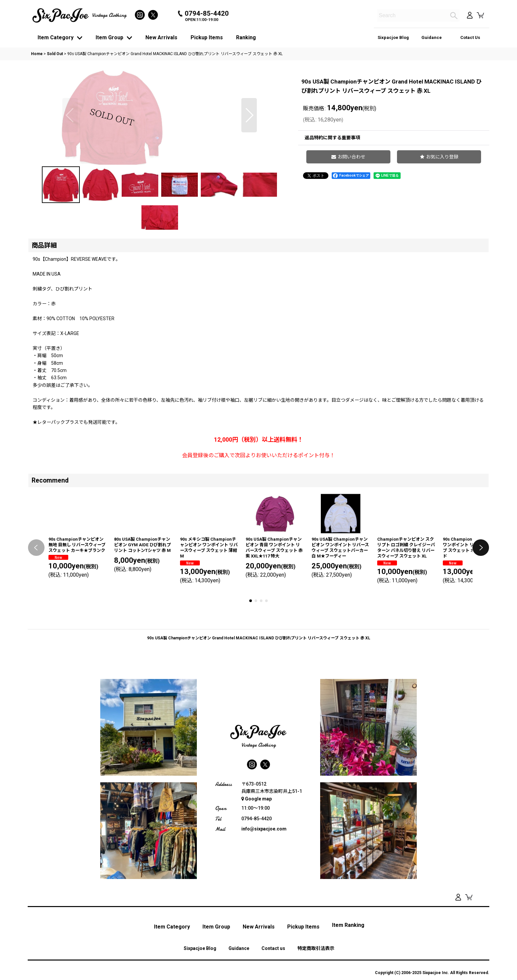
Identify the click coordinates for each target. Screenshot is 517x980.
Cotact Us (470, 37)
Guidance (432, 37)
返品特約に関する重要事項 (332, 138)
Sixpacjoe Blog (393, 37)
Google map (257, 893)
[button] (70, 165)
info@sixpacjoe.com (264, 923)
